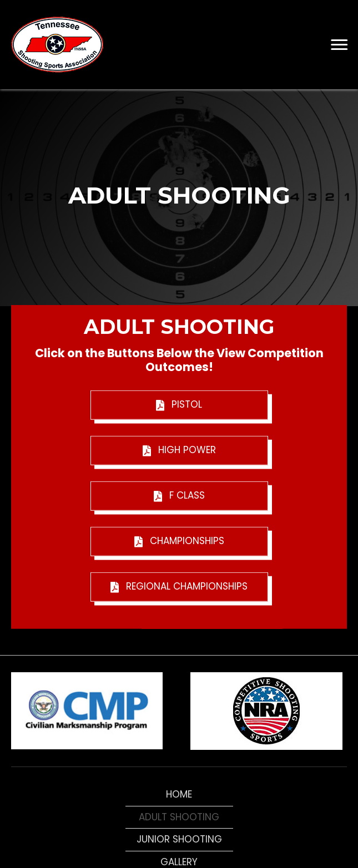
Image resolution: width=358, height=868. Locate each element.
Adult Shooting (179, 817)
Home (179, 794)
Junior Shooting (179, 839)
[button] (340, 45)
